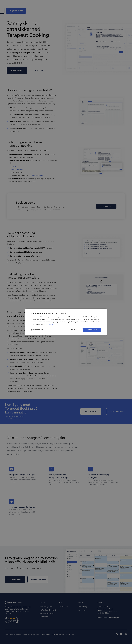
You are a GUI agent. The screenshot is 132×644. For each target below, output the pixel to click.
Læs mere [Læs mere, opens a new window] (51, 324)
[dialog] (66, 322)
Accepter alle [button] (92, 330)
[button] (37, 330)
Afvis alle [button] (73, 330)
